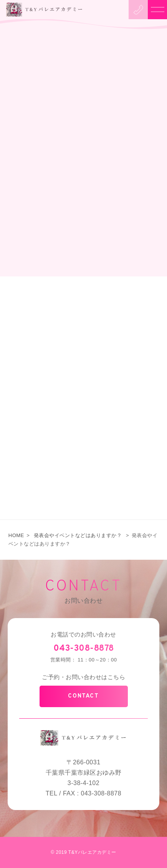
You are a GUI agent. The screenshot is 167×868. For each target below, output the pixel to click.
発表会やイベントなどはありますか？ (78, 535)
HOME (16, 535)
